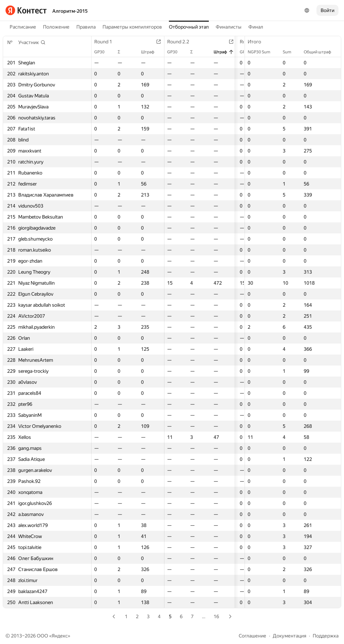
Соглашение (252, 636)
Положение (56, 27)
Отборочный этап (189, 27)
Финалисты (229, 27)
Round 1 (107, 42)
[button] (32, 42)
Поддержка (326, 636)
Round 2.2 (184, 42)
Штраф (154, 52)
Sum (291, 52)
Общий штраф (321, 52)
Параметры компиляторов (132, 27)
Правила (86, 27)
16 (216, 616)
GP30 (103, 52)
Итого (258, 42)
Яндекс (60, 636)
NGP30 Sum (262, 52)
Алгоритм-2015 (70, 11)
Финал (256, 27)
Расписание (23, 27)
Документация (289, 636)
